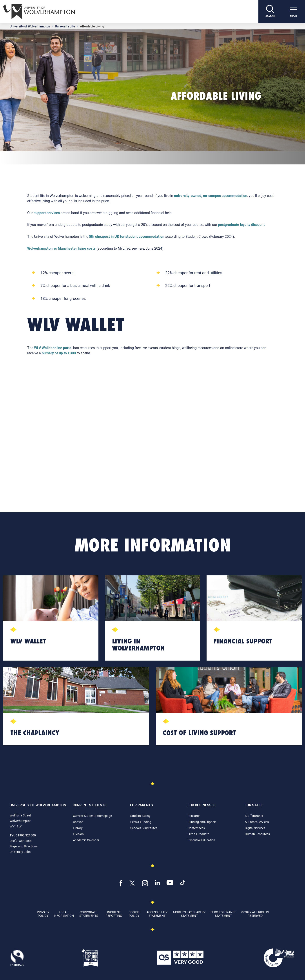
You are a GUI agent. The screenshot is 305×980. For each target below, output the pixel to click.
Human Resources (257, 834)
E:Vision (78, 834)
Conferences (196, 828)
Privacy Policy (43, 914)
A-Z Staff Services (257, 822)
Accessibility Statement (157, 914)
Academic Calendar (86, 840)
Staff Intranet (254, 816)
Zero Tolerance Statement (223, 914)
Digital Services (255, 828)
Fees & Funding (141, 822)
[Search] (270, 12)
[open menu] (293, 12)
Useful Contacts (21, 841)
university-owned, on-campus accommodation (211, 195)
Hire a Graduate (198, 834)
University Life (65, 26)
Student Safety (140, 816)
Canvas (78, 822)
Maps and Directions (24, 846)
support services (47, 213)
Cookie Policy (134, 914)
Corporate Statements (89, 914)
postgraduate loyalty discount (241, 224)
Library (78, 828)
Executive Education (201, 840)
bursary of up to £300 (59, 353)
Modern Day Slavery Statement (189, 914)
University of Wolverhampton (30, 26)
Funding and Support (202, 822)
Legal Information (64, 914)
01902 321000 (26, 835)
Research (194, 816)
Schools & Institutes (144, 828)
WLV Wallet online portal (53, 348)
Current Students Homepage (92, 816)
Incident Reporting (114, 914)
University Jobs (20, 852)
